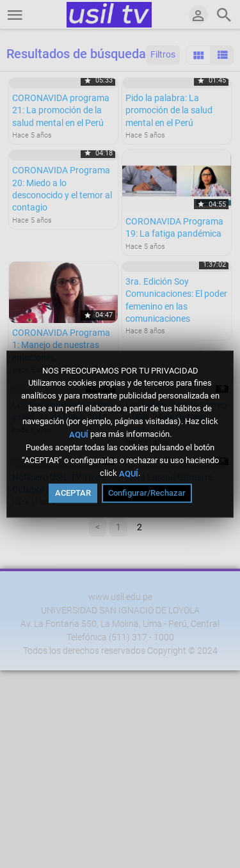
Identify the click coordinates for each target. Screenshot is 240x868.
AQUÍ (79, 435)
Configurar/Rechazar (147, 493)
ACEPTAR (73, 493)
